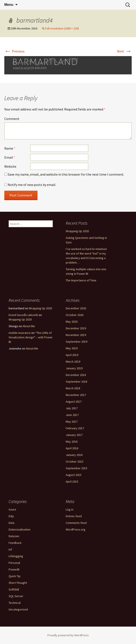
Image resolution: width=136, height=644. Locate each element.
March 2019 (73, 362)
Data (12, 523)
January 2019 (74, 368)
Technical (15, 603)
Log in (70, 509)
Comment (12, 119)
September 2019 (77, 342)
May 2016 (72, 442)
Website (10, 166)
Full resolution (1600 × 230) (62, 28)
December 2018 (76, 375)
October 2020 (75, 315)
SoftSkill (14, 589)
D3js (11, 516)
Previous (14, 51)
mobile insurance (20, 333)
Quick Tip (15, 576)
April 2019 (72, 355)
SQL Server (16, 596)
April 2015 (72, 481)
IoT (10, 549)
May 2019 (72, 348)
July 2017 (72, 408)
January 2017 (74, 435)
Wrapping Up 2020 (77, 231)
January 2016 (74, 455)
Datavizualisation (20, 529)
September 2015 (77, 468)
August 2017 (74, 402)
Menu (9, 5)
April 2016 (72, 448)
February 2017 (75, 428)
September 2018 (77, 382)
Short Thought (18, 583)
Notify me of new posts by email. (32, 185)
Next (124, 51)
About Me (29, 326)
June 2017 (72, 415)
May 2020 (72, 322)
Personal (14, 563)
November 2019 (76, 335)
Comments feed (76, 523)
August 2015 (74, 475)
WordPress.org (76, 529)
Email (10, 157)
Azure (12, 509)
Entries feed (74, 516)
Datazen (14, 536)
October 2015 (75, 462)
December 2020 (76, 308)
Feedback (15, 543)
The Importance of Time (81, 280)
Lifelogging (16, 556)
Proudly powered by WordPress (68, 635)
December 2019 (76, 328)
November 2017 (76, 395)
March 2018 (73, 388)
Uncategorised (18, 609)
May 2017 (72, 422)
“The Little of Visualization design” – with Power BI (31, 337)
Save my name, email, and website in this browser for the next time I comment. (66, 174)
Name (10, 148)
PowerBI (14, 569)
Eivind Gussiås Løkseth (23, 315)
